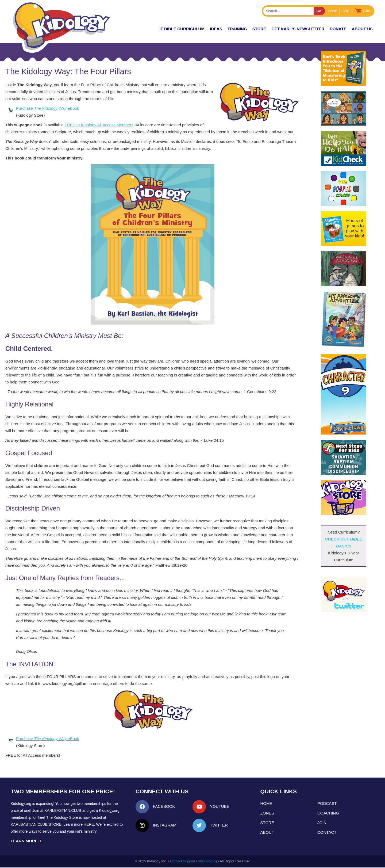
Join (346, 11)
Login (333, 11)
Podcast (327, 803)
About (267, 832)
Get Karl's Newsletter (298, 29)
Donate (338, 29)
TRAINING (237, 29)
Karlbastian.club (63, 810)
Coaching (328, 813)
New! (145, 29)
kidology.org (208, 862)
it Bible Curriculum (182, 29)
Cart (367, 11)
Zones (267, 813)
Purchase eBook (48, 108)
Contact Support (183, 862)
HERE (89, 824)
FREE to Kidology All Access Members (99, 125)
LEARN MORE (26, 841)
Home (266, 803)
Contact (327, 832)
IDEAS (216, 29)
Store (259, 29)
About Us (362, 29)
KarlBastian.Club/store (36, 824)
